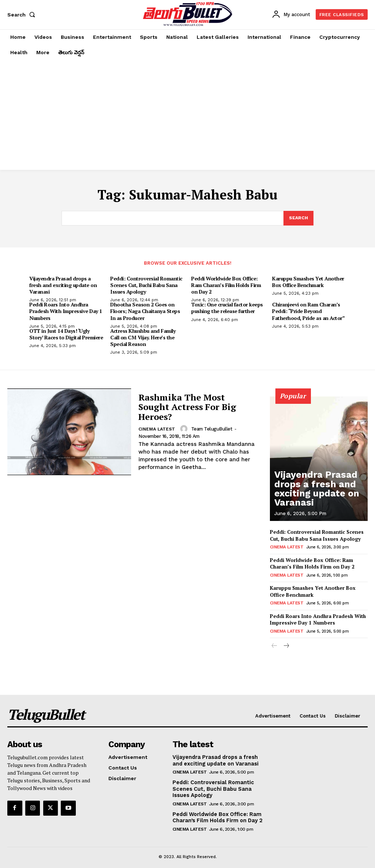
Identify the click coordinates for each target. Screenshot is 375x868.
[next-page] (286, 643)
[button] (23, 15)
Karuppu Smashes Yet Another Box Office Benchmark (308, 282)
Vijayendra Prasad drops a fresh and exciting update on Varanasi (63, 285)
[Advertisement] (187, 115)
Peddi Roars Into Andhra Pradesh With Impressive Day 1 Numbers (66, 312)
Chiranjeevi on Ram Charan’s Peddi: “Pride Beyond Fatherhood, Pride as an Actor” (308, 312)
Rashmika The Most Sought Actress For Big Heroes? (187, 408)
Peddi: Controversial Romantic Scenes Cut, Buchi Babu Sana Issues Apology (146, 285)
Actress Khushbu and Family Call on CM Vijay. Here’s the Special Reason (143, 338)
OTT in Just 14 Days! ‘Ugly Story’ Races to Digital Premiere (66, 334)
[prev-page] (274, 643)
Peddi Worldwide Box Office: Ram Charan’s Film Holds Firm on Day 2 (226, 285)
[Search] (298, 219)
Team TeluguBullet (211, 429)
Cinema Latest (157, 430)
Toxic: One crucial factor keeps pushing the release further (227, 308)
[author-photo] (185, 429)
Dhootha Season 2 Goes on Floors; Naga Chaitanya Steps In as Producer (145, 312)
